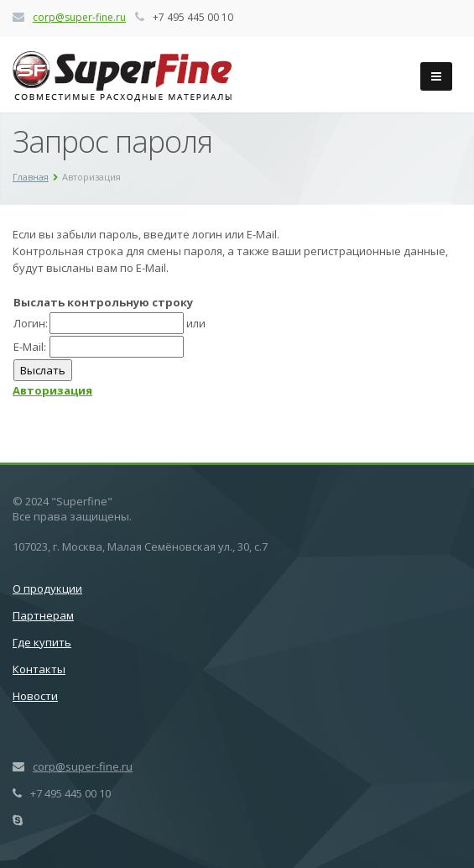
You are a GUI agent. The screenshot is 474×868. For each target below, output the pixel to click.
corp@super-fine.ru (79, 17)
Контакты (39, 669)
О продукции (47, 588)
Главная (31, 177)
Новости (35, 696)
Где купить (42, 642)
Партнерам (43, 615)
